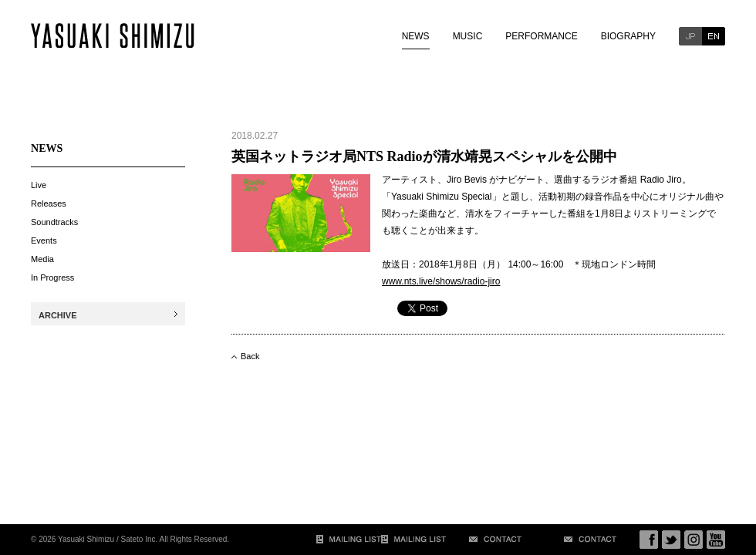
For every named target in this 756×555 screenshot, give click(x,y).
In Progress (52, 277)
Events (44, 240)
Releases (49, 203)
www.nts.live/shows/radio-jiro (441, 281)
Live (39, 185)
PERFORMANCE (541, 36)
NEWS (416, 36)
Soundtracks (54, 222)
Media (42, 259)
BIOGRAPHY (628, 36)
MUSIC (468, 36)
